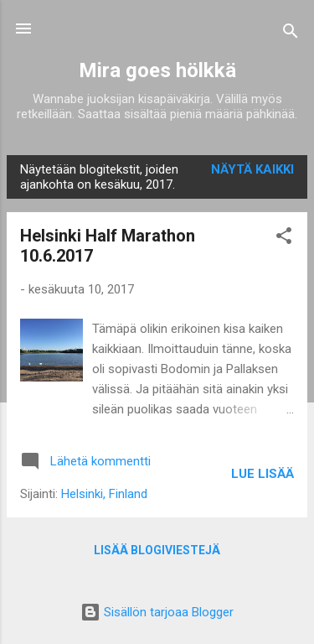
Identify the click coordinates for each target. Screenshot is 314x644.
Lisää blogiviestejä (157, 550)
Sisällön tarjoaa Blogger (157, 612)
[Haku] (291, 34)
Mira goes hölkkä (157, 70)
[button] (284, 239)
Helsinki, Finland (104, 494)
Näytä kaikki (252, 169)
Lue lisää (263, 474)
